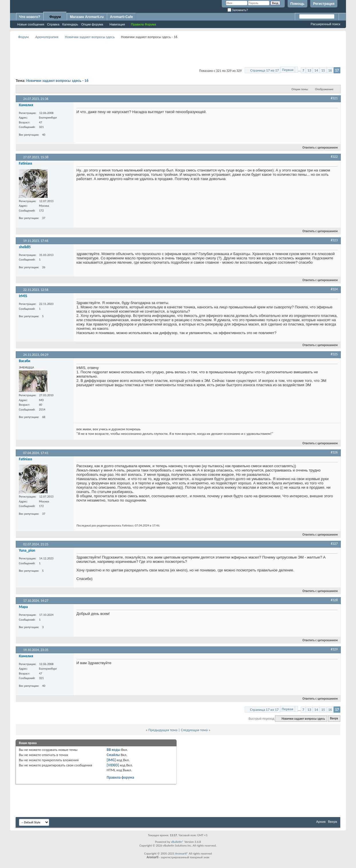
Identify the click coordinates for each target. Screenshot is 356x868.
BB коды (114, 750)
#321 (334, 98)
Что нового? (30, 17)
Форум (55, 17)
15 (323, 70)
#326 (334, 452)
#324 (334, 289)
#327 (334, 544)
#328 (334, 600)
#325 (334, 354)
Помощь (297, 4)
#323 (334, 240)
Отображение (324, 89)
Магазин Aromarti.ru (87, 17)
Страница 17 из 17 (264, 70)
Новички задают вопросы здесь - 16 (57, 81)
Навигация (117, 24)
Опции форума (92, 24)
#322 (334, 157)
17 (337, 70)
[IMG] (111, 760)
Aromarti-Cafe (121, 17)
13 (309, 70)
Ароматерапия (47, 37)
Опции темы (300, 89)
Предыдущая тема (163, 730)
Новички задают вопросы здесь (90, 37)
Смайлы (113, 755)
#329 (334, 649)
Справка (53, 24)
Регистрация (324, 4)
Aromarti (181, 854)
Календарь (70, 24)
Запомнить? (238, 10)
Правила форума (120, 777)
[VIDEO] (113, 765)
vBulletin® (177, 842)
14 (316, 70)
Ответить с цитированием (318, 148)
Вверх (334, 719)
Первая (288, 70)
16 (330, 70)
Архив (321, 821)
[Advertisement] (178, 53)
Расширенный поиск (325, 24)
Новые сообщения (31, 24)
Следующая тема (194, 730)
